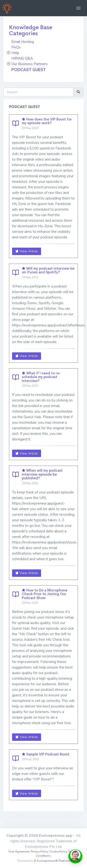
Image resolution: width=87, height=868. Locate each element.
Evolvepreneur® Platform (52, 861)
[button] (78, 8)
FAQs (16, 47)
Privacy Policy (39, 852)
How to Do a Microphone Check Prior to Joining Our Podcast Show (45, 594)
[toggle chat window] (75, 856)
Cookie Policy (58, 852)
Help (15, 53)
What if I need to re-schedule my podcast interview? (41, 377)
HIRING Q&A (22, 58)
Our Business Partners (29, 64)
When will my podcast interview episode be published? (42, 474)
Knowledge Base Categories (31, 30)
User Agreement (19, 852)
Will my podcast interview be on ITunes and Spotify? (48, 270)
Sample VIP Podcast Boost (48, 754)
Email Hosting (23, 42)
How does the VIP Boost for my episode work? (47, 121)
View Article (27, 251)
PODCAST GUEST (29, 70)
